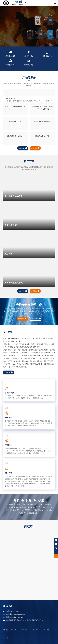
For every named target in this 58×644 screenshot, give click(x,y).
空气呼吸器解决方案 (14, 196)
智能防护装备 (11, 56)
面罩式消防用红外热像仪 (43, 121)
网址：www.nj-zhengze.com (15, 617)
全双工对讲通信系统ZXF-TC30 (15, 107)
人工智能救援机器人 (14, 283)
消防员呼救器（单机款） (15, 136)
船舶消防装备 (29, 65)
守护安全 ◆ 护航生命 (29, 305)
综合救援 (9, 254)
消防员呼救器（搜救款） (43, 136)
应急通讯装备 (47, 56)
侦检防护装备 (29, 56)
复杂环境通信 (11, 225)
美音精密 (36, 630)
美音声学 (47, 630)
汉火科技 (25, 630)
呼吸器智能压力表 (15, 121)
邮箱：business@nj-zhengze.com (16, 614)
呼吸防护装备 (11, 65)
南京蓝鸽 (13, 630)
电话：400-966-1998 (12, 611)
